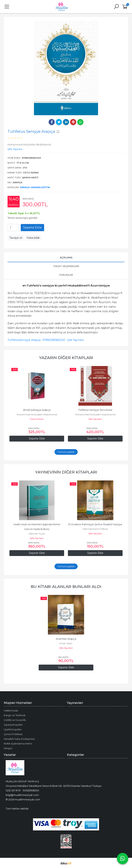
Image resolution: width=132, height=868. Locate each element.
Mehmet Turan (37, 534)
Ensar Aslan (66, 643)
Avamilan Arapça (66, 639)
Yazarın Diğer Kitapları (66, 358)
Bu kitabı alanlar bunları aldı (66, 587)
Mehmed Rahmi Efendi (95, 529)
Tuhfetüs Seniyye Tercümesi (95, 410)
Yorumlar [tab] (66, 275)
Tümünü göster (66, 452)
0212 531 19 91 (13, 790)
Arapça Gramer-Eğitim (35, 187)
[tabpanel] (66, 68)
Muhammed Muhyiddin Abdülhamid (37, 414)
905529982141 (31, 790)
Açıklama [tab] (66, 258)
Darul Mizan (37, 419)
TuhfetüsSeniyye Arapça (24, 340)
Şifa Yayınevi (76, 340)
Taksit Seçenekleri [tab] (66, 266)
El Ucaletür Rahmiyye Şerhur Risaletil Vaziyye (95, 524)
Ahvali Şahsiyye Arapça (37, 410)
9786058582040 (54, 340)
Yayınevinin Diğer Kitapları (66, 472)
